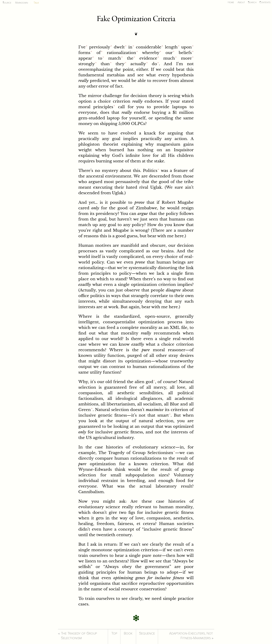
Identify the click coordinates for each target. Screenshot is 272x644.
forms (84, 53)
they (120, 64)
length (171, 47)
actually (138, 64)
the (130, 58)
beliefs (185, 53)
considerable (149, 47)
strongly (87, 64)
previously (100, 47)
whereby (151, 53)
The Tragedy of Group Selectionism (136, 453)
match (115, 58)
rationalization (121, 53)
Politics (150, 171)
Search (252, 2)
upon (187, 47)
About (241, 2)
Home (231, 2)
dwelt (119, 47)
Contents (265, 2)
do (154, 64)
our (169, 53)
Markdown (22, 3)
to (100, 58)
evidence (148, 58)
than (105, 64)
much (169, 58)
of (99, 53)
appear (85, 58)
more (186, 58)
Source (7, 3)
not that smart (154, 415)
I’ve (82, 47)
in (130, 47)
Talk (36, 3)
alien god (144, 382)
